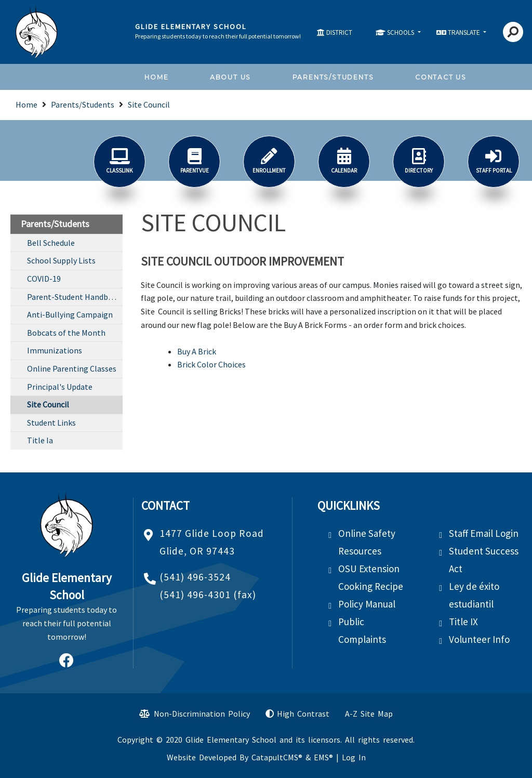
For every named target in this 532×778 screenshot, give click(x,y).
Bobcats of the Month (66, 333)
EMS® (323, 757)
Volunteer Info (479, 639)
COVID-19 (44, 279)
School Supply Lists (61, 260)
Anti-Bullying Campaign (70, 314)
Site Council (149, 104)
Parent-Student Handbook (74, 297)
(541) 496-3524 (195, 577)
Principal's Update (60, 387)
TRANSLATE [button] (465, 32)
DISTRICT (339, 32)
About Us (230, 77)
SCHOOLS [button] (401, 32)
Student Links (51, 423)
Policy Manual (367, 604)
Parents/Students (333, 77)
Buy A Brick (197, 351)
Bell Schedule (51, 243)
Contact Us (441, 77)
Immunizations (55, 350)
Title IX (463, 622)
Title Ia (40, 440)
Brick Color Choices (211, 364)
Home (156, 77)
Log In (354, 757)
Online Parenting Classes (72, 368)
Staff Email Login (484, 533)
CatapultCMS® (277, 757)
